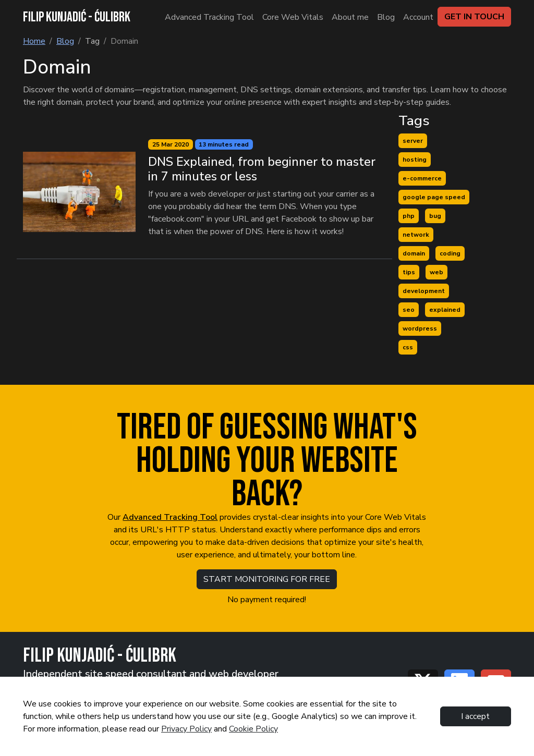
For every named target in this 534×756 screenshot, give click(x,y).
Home (34, 41)
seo (409, 310)
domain (414, 253)
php (409, 216)
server (413, 141)
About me (350, 17)
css (408, 347)
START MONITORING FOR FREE (267, 579)
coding (450, 253)
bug (435, 216)
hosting (415, 160)
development (424, 291)
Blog (386, 17)
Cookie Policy (253, 729)
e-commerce (422, 178)
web (436, 272)
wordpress (420, 328)
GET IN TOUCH (474, 17)
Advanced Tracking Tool (170, 517)
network (416, 235)
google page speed (434, 197)
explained (445, 310)
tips (409, 272)
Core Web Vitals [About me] (293, 17)
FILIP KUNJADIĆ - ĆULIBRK (77, 17)
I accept (475, 716)
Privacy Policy (186, 729)
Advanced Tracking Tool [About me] (209, 17)
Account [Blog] (418, 17)
